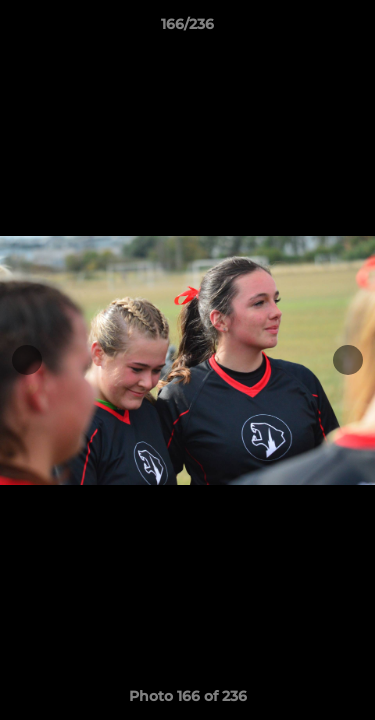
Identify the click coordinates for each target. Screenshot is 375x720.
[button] (351, 29)
